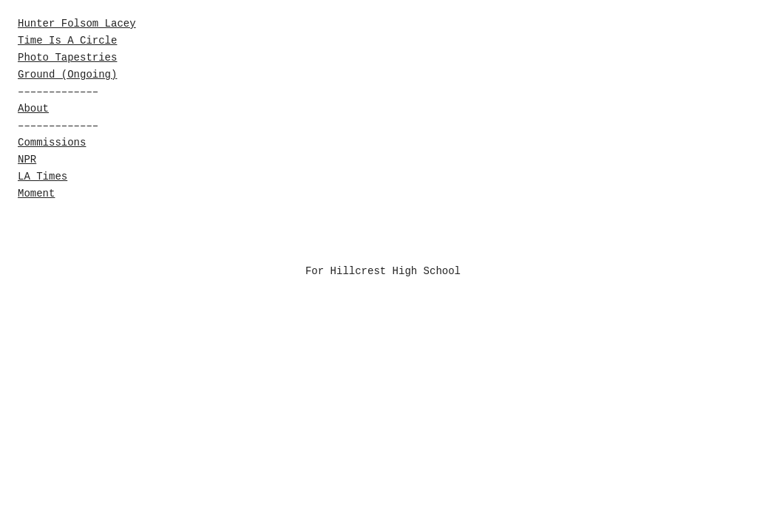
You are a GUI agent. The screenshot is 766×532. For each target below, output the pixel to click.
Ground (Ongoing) (67, 75)
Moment (36, 194)
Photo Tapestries (67, 58)
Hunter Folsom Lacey (77, 24)
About (33, 109)
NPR (27, 160)
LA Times (43, 177)
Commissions (52, 143)
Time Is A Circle (67, 41)
